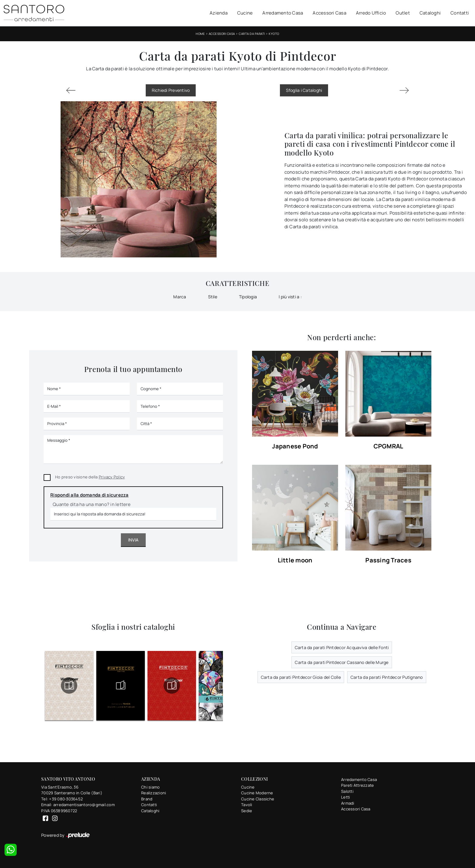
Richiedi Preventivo (171, 90)
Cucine (245, 13)
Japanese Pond (295, 446)
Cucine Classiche (258, 799)
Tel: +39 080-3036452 (62, 799)
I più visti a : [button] (290, 297)
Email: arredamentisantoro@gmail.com (78, 805)
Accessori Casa (329, 13)
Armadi (348, 803)
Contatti (460, 13)
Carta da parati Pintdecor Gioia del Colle (301, 677)
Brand (147, 799)
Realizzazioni (154, 793)
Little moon (295, 560)
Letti (345, 797)
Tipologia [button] (248, 297)
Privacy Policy (112, 477)
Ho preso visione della (90, 477)
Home (200, 34)
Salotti (347, 791)
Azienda (219, 13)
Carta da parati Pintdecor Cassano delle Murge (342, 662)
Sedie (247, 811)
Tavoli (247, 805)
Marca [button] (180, 297)
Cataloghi (430, 13)
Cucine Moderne (257, 793)
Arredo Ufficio (371, 13)
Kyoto (274, 34)
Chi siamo (150, 787)
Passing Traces (388, 560)
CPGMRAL (389, 446)
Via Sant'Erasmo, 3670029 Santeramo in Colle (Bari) (72, 790)
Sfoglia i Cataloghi (304, 90)
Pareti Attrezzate (357, 785)
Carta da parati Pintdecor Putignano (387, 677)
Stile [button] (213, 297)
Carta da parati (252, 34)
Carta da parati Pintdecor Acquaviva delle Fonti (342, 647)
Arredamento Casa (283, 13)
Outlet (403, 13)
